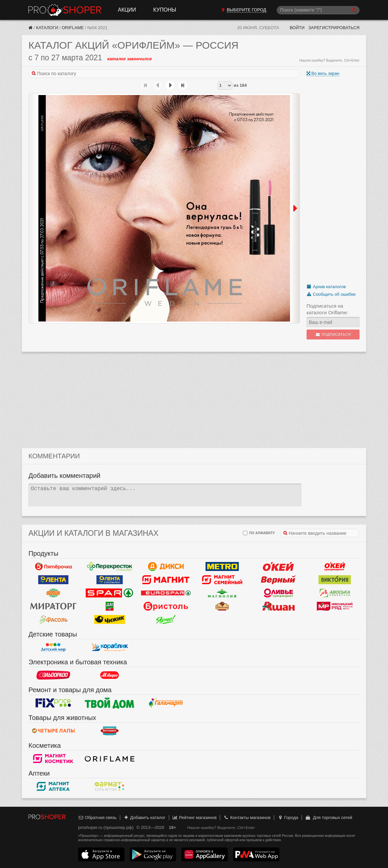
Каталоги (47, 28)
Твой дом (110, 703)
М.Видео (110, 675)
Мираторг (53, 606)
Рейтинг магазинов (194, 817)
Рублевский (222, 606)
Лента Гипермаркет (53, 580)
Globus (53, 593)
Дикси (166, 567)
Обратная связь (97, 817)
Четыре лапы (53, 731)
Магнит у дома (166, 580)
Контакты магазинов (247, 817)
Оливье (278, 593)
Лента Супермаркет (110, 580)
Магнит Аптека (53, 787)
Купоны (165, 10)
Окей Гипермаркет (278, 567)
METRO (222, 567)
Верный (278, 580)
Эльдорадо (53, 675)
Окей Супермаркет (335, 567)
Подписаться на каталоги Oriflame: (327, 309)
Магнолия (222, 593)
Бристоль (166, 606)
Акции (127, 10)
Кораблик (110, 647)
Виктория (335, 580)
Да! (110, 606)
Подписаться (333, 334)
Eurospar (166, 593)
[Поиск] (318, 10)
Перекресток (110, 567)
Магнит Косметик (53, 759)
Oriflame (73, 28)
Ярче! (166, 620)
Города (288, 817)
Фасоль (53, 620)
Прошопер (65, 10)
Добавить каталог (145, 817)
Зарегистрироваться (334, 28)
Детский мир (53, 647)
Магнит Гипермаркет (222, 580)
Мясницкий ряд (335, 606)
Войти (297, 28)
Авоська (335, 593)
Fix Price (53, 703)
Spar (110, 593)
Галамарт (166, 703)
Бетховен (110, 731)
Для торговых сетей (329, 817)
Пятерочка (53, 567)
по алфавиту (259, 533)
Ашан (278, 606)
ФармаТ (110, 787)
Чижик (110, 620)
